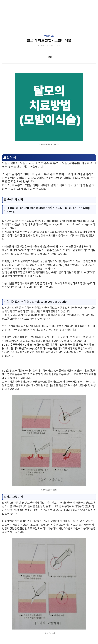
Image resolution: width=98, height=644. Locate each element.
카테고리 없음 (49, 36)
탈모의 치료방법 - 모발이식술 (49, 40)
